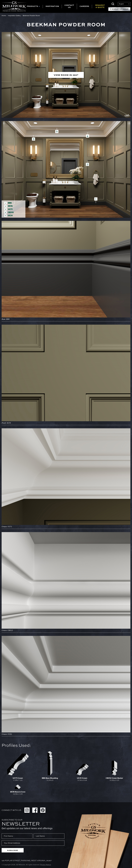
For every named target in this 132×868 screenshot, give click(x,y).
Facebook (35, 810)
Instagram (27, 810)
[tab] (35, 6)
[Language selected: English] (124, 4)
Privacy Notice (46, 865)
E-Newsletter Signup (119, 9)
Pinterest (43, 810)
